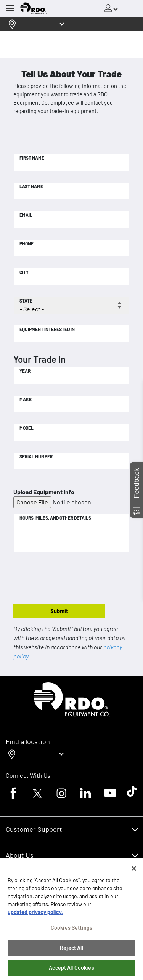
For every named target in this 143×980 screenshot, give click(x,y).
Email (26, 215)
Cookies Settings (71, 931)
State (26, 301)
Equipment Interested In (47, 329)
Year (25, 371)
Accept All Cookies (71, 971)
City (24, 272)
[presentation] (71, 578)
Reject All (71, 951)
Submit (59, 611)
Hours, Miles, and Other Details (55, 518)
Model (27, 428)
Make (26, 399)
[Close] (134, 872)
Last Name (31, 186)
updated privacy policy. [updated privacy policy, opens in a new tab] (35, 915)
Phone (27, 243)
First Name (32, 158)
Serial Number (36, 456)
